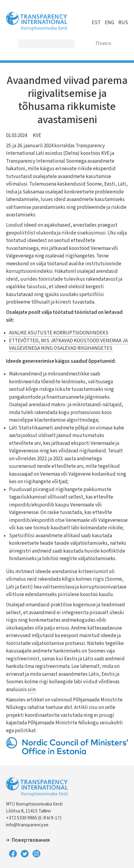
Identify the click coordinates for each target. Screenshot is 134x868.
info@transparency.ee (27, 825)
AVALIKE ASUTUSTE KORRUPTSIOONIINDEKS (59, 333)
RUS (123, 23)
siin (32, 690)
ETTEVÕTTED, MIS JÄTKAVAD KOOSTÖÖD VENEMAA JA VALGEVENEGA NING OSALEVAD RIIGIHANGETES (68, 345)
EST (96, 23)
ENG (109, 23)
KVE (37, 136)
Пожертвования (31, 840)
